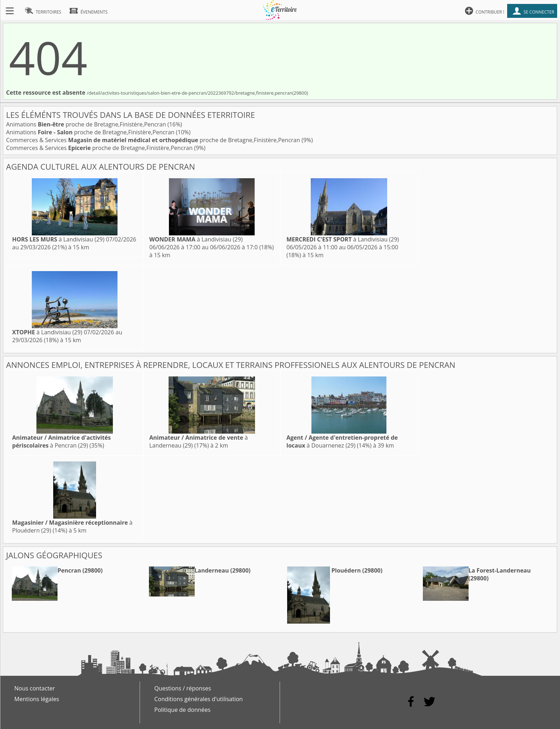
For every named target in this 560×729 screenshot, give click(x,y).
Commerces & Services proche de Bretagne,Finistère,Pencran (154, 140)
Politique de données (182, 710)
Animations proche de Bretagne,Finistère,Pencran (87, 124)
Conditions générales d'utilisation (199, 699)
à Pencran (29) (61, 441)
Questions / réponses (183, 688)
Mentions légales (37, 699)
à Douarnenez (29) (342, 441)
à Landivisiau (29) (58, 239)
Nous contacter (35, 688)
